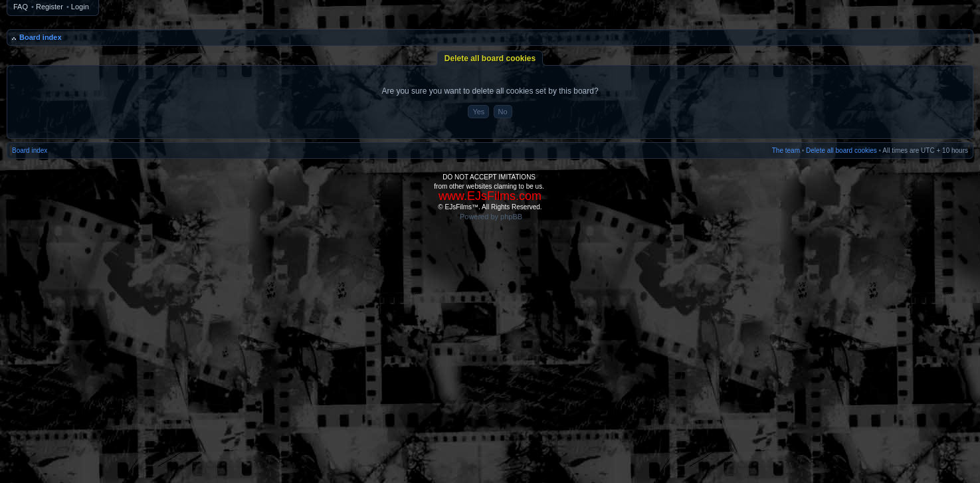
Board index (41, 37)
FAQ (21, 7)
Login (80, 7)
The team (786, 150)
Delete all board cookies (841, 150)
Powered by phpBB (491, 217)
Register (49, 7)
